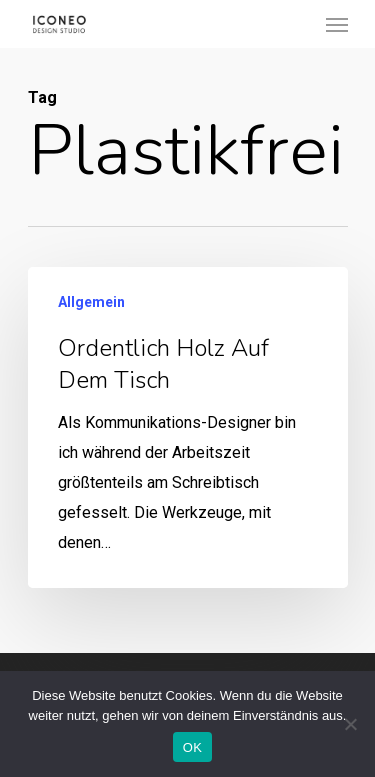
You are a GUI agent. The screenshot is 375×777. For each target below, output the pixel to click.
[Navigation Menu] (337, 24)
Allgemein (91, 302)
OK (192, 747)
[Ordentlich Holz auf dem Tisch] (188, 427)
